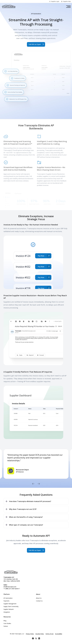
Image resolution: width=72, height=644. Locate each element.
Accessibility (59, 634)
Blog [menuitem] (5, 621)
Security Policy (40, 634)
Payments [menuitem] (6, 601)
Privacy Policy (30, 634)
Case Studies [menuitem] (7, 623)
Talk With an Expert (35, 44)
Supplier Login (55, 1)
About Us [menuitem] (39, 598)
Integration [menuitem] (7, 612)
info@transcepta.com (10, 587)
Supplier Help (67, 1)
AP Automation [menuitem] (8, 598)
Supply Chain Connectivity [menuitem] (11, 606)
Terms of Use (49, 634)
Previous (33, 484)
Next (39, 484)
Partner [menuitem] (6, 626)
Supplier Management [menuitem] (10, 604)
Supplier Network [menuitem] (9, 609)
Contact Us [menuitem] (39, 601)
